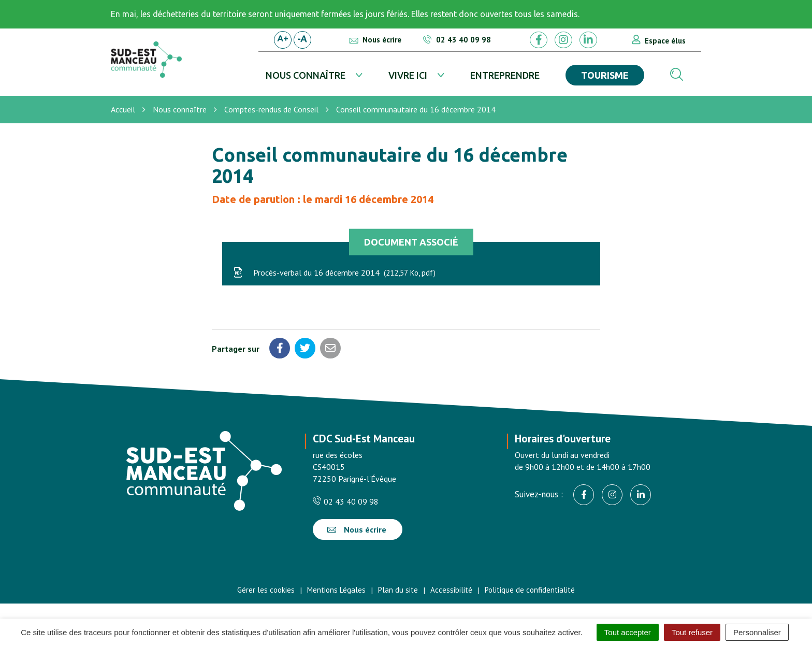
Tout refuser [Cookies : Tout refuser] (692, 632)
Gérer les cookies (266, 590)
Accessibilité (451, 590)
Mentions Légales (336, 590)
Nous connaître (306, 75)
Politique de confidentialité (530, 590)
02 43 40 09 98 (346, 501)
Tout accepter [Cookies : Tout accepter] (628, 632)
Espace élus (665, 41)
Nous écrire (357, 529)
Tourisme (605, 75)
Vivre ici (408, 75)
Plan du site (398, 590)
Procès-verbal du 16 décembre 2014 (334, 272)
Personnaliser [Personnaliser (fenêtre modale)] (757, 632)
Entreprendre (505, 75)
